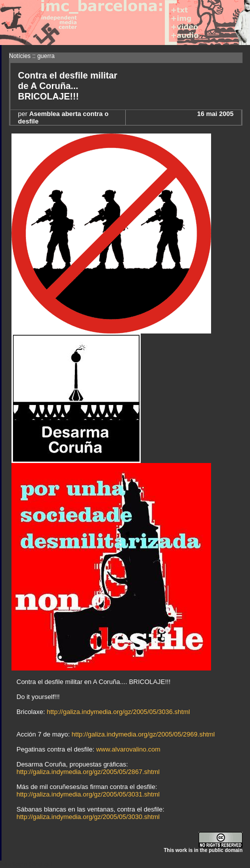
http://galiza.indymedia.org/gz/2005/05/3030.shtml (88, 817)
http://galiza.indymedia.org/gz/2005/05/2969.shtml (143, 734)
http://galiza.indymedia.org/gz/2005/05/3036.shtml (119, 712)
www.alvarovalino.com (128, 749)
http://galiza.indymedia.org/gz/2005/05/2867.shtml (88, 772)
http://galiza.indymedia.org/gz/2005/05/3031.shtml (88, 794)
